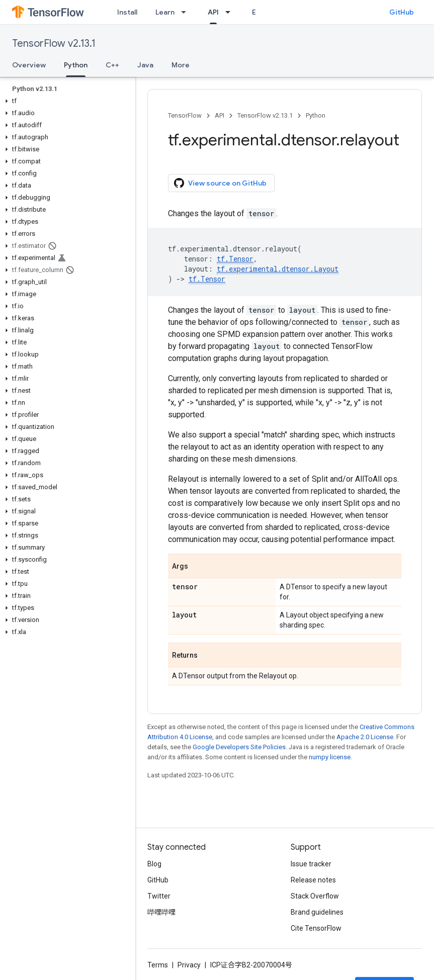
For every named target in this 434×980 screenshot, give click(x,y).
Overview (29, 65)
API (220, 115)
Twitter (159, 896)
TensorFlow (185, 115)
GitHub (402, 12)
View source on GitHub (220, 183)
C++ (112, 65)
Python (316, 115)
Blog (154, 864)
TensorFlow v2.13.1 (54, 43)
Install (127, 12)
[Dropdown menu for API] (231, 12)
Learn (165, 12)
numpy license (330, 757)
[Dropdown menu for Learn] (187, 12)
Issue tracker (311, 864)
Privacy (189, 965)
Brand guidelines (317, 912)
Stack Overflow (315, 896)
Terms (158, 965)
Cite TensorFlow (316, 928)
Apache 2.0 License (365, 737)
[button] (66, 101)
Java (145, 65)
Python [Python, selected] (76, 65)
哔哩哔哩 (161, 912)
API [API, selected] (213, 12)
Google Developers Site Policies (239, 747)
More (181, 65)
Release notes (313, 880)
